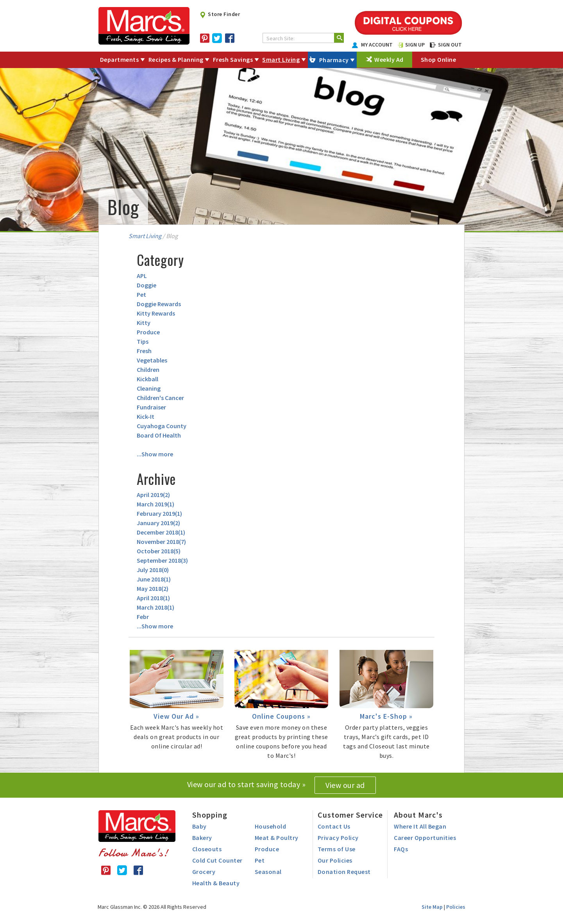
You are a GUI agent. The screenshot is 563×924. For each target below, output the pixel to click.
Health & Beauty (216, 883)
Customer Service (350, 815)
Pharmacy (334, 60)
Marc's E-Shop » (386, 716)
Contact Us (334, 826)
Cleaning (149, 388)
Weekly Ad (389, 59)
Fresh (144, 351)
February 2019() (159, 513)
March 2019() (155, 504)
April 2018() (153, 598)
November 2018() (161, 542)
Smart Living (281, 59)
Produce (148, 332)
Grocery (204, 872)
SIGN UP (411, 45)
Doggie (147, 285)
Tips (143, 341)
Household (271, 826)
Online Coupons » (281, 716)
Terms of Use (337, 849)
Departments (120, 59)
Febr (143, 617)
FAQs (401, 849)
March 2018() (155, 607)
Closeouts (207, 849)
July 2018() (153, 570)
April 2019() (153, 495)
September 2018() (162, 560)
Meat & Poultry (277, 838)
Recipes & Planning (176, 59)
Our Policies (335, 860)
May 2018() (153, 588)
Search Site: (281, 38)
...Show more (155, 454)
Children (148, 370)
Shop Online (439, 59)
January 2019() (158, 523)
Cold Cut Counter (217, 860)
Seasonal (268, 872)
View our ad (345, 785)
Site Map (432, 907)
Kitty (144, 323)
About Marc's (418, 815)
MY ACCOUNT (372, 45)
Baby (199, 826)
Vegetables (152, 360)
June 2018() (154, 579)
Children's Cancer (160, 398)
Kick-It (146, 416)
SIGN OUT (446, 45)
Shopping (210, 815)
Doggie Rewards (159, 304)
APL (142, 276)
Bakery (202, 838)
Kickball (147, 379)
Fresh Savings (233, 59)
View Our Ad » (176, 716)
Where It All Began (420, 826)
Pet (141, 294)
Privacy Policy (338, 838)
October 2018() (159, 551)
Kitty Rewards (156, 313)
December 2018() (161, 532)
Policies (456, 907)
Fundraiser (151, 407)
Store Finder (220, 14)
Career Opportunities (425, 838)
